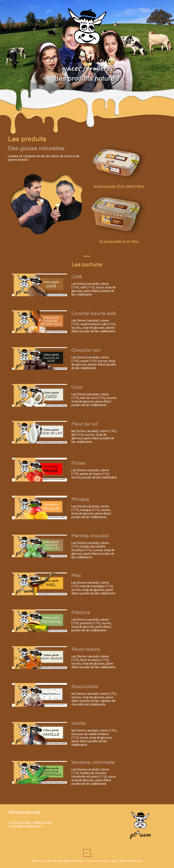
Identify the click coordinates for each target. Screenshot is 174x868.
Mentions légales (62, 861)
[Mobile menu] (160, 17)
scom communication (98, 861)
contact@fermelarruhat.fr (26, 826)
